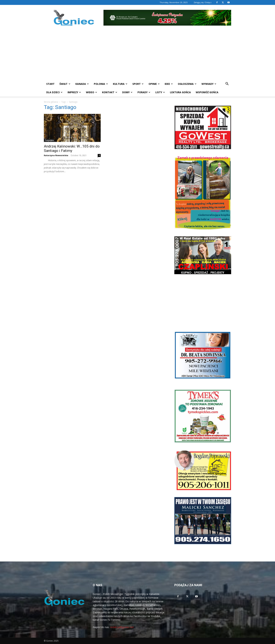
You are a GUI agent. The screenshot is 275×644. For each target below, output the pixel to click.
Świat (65, 84)
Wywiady (209, 84)
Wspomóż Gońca (207, 92)
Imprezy (74, 92)
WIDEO (91, 92)
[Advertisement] (137, 53)
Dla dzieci (54, 92)
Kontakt (110, 92)
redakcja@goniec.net (122, 627)
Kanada (82, 84)
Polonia (101, 84)
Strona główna (51, 102)
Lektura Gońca (180, 92)
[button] (227, 84)
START (50, 84)
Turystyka (49, 140)
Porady (144, 92)
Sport (138, 84)
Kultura (120, 84)
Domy (127, 92)
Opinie (154, 84)
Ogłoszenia (187, 84)
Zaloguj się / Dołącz (203, 2)
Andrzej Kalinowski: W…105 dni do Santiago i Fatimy (72, 148)
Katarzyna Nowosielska (56, 155)
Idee (169, 84)
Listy (160, 92)
